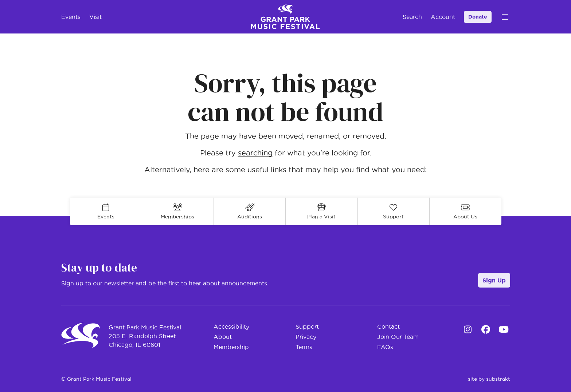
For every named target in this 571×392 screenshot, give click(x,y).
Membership (231, 347)
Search (412, 17)
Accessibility (231, 326)
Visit (95, 17)
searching (255, 153)
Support (307, 326)
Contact (388, 326)
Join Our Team (398, 337)
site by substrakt (489, 379)
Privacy (306, 337)
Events (71, 17)
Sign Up (494, 280)
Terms (304, 347)
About (223, 337)
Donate (478, 17)
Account (443, 17)
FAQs (385, 347)
